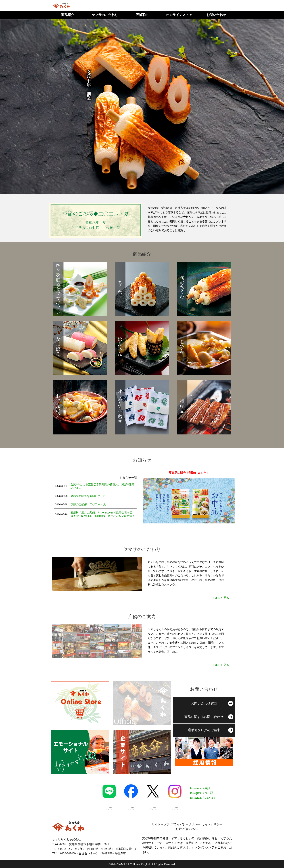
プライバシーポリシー (185, 824)
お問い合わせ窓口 (187, 829)
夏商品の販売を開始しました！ (89, 496)
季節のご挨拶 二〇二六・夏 (88, 504)
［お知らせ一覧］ (128, 478)
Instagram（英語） (202, 788)
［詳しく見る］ (222, 598)
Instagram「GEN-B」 (203, 798)
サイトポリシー (212, 824)
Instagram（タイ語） (203, 793)
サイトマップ (160, 824)
